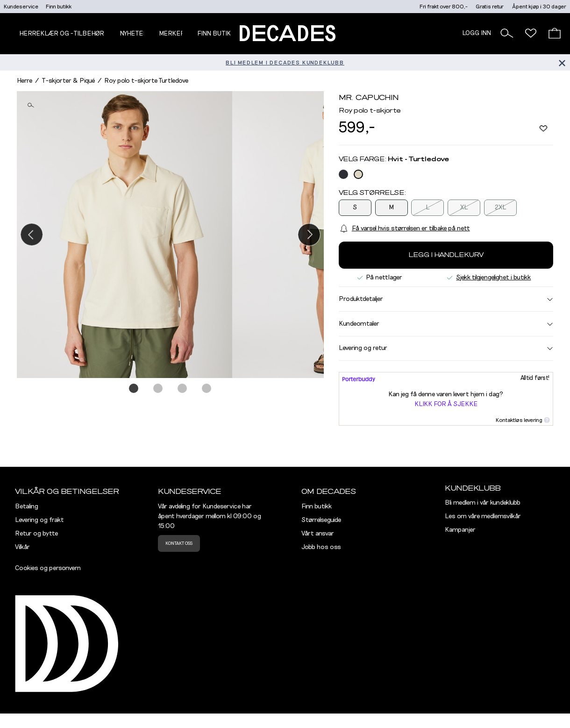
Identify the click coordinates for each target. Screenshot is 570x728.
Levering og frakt (39, 520)
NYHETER (134, 34)
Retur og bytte (36, 534)
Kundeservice (21, 7)
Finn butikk (59, 7)
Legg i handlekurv (446, 255)
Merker (172, 34)
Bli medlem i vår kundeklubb (483, 503)
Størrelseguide (321, 520)
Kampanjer (460, 530)
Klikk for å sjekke (446, 404)
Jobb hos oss (321, 547)
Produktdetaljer (446, 299)
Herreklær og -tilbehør (62, 34)
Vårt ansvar (318, 534)
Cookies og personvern (48, 568)
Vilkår (22, 547)
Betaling (27, 507)
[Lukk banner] (562, 62)
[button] (507, 33)
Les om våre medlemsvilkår (483, 516)
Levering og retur (446, 348)
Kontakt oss (179, 543)
